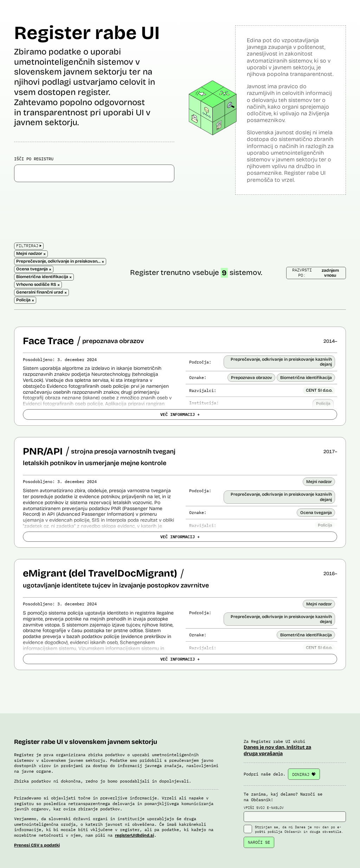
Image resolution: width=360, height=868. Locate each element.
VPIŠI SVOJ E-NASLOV (295, 814)
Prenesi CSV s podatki (37, 845)
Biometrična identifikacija (306, 378)
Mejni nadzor (319, 482)
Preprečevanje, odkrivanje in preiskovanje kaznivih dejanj (281, 362)
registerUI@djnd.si (134, 835)
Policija (323, 404)
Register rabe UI (87, 33)
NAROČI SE (259, 842)
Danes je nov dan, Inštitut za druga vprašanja (277, 750)
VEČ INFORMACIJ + (180, 414)
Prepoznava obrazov (252, 378)
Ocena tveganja (316, 513)
